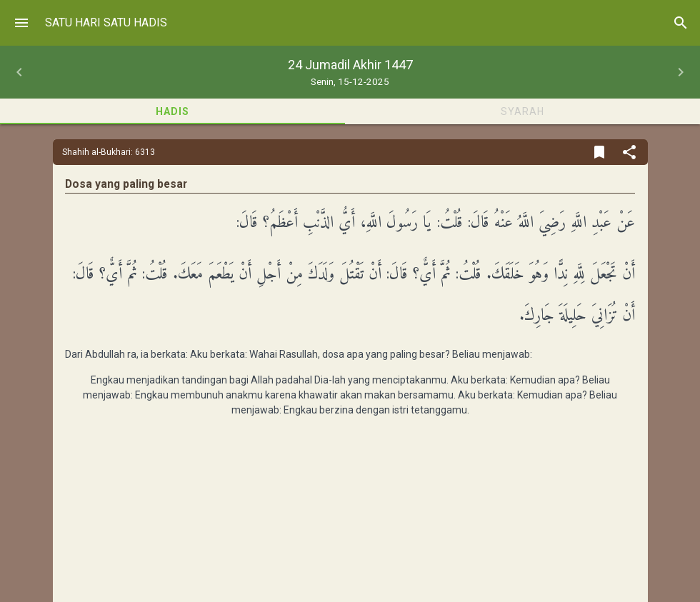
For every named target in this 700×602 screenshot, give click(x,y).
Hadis (172, 111)
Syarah (522, 111)
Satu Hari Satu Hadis (106, 22)
